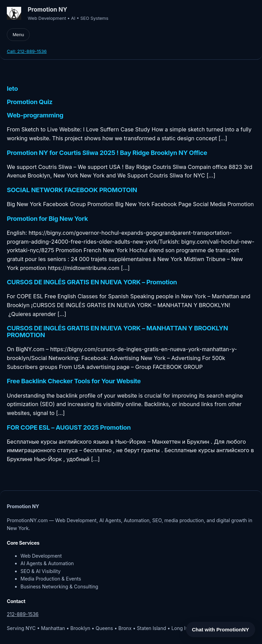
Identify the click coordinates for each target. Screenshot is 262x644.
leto (12, 89)
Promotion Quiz (30, 102)
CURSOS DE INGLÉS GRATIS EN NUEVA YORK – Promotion (92, 282)
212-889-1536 (23, 614)
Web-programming (35, 115)
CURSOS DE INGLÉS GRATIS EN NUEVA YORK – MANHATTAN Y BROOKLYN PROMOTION (117, 332)
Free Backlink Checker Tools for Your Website (74, 381)
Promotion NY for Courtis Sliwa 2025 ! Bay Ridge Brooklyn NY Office (107, 153)
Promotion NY (47, 9)
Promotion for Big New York (47, 219)
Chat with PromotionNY (221, 629)
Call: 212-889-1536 (27, 51)
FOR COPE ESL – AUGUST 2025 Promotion (69, 428)
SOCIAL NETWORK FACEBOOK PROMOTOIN (72, 190)
